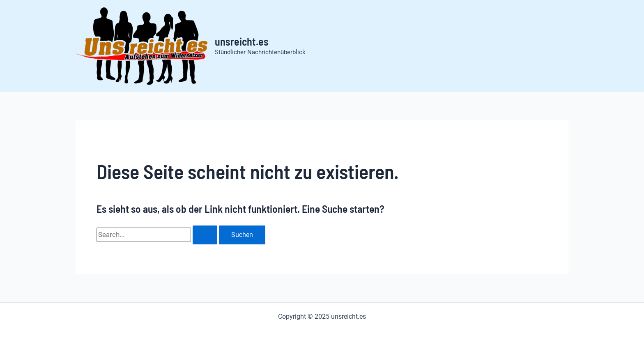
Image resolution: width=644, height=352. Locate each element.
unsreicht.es (242, 41)
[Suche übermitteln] (205, 235)
